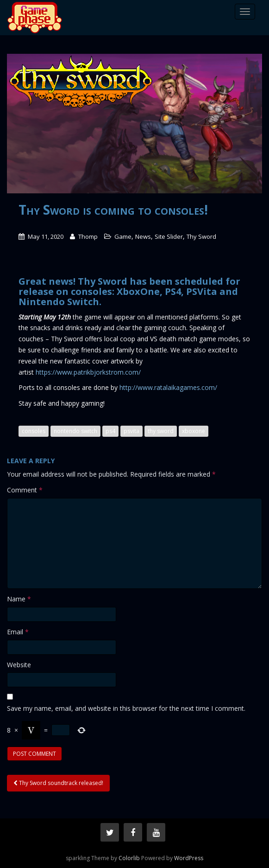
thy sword (161, 431)
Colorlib (129, 858)
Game (123, 236)
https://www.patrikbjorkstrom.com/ (88, 372)
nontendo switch (75, 431)
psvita (131, 431)
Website (19, 665)
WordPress (189, 858)
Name (19, 599)
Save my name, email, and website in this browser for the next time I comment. (126, 708)
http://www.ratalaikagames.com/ (168, 387)
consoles (34, 431)
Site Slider (169, 236)
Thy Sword (201, 236)
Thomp (88, 236)
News (143, 236)
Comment (25, 490)
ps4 (110, 431)
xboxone (194, 431)
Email (18, 632)
